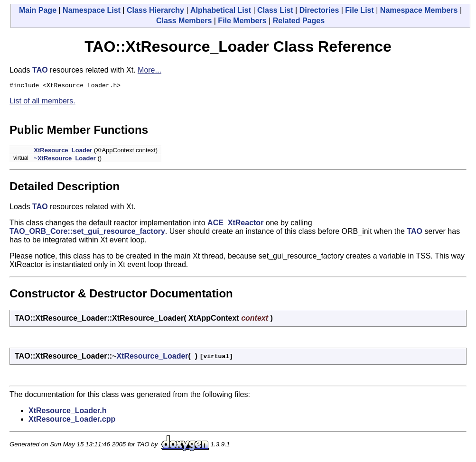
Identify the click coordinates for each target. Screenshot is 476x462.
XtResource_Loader (63, 152)
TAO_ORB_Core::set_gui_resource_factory (87, 233)
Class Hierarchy (155, 10)
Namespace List (92, 10)
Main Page (38, 10)
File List (359, 10)
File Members (242, 21)
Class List (275, 10)
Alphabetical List (221, 10)
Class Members (184, 21)
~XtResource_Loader (65, 160)
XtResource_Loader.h (68, 412)
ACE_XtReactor (235, 224)
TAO (40, 70)
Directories (319, 10)
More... (149, 70)
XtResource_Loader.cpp (72, 420)
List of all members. (42, 102)
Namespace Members (419, 10)
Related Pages (299, 21)
